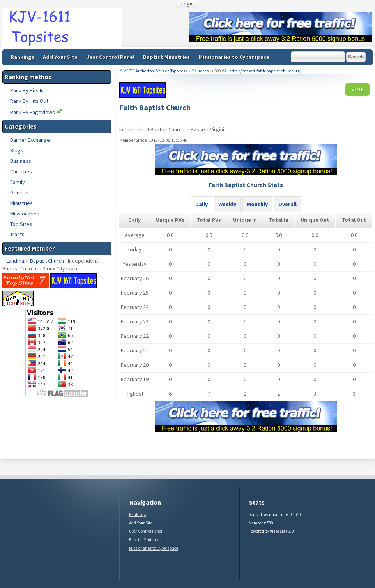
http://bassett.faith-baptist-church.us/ (265, 71)
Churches (21, 171)
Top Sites (21, 224)
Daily (202, 204)
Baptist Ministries (166, 57)
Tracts (17, 234)
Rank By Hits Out (29, 101)
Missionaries (25, 214)
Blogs (17, 150)
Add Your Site (60, 57)
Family (18, 182)
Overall (287, 204)
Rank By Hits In (27, 90)
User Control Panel (110, 57)
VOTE (358, 89)
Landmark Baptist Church (35, 261)
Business (21, 161)
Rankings (22, 57)
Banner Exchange (30, 140)
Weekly (227, 204)
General (19, 192)
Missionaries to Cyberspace (234, 57)
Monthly (257, 204)
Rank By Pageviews (36, 112)
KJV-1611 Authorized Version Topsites (152, 71)
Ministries (21, 203)
